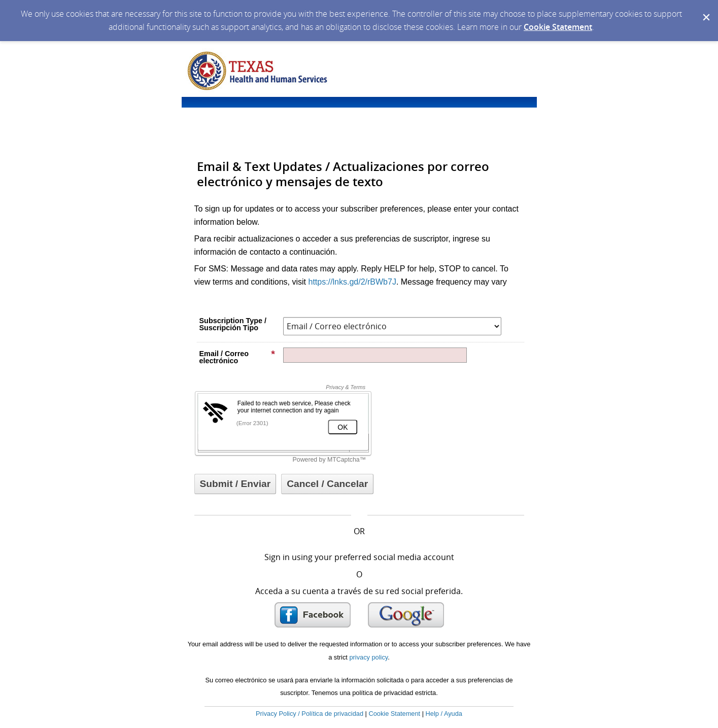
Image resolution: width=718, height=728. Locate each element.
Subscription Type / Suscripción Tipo (233, 324)
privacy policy (368, 657)
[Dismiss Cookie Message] (705, 10)
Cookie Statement (558, 27)
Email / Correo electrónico (237, 357)
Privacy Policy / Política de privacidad (310, 714)
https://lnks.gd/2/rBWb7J (352, 282)
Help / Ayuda (444, 714)
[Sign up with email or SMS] (235, 484)
